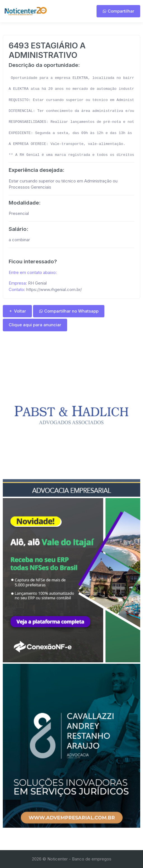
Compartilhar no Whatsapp (69, 311)
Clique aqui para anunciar (35, 325)
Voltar (17, 311)
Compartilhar (118, 11)
